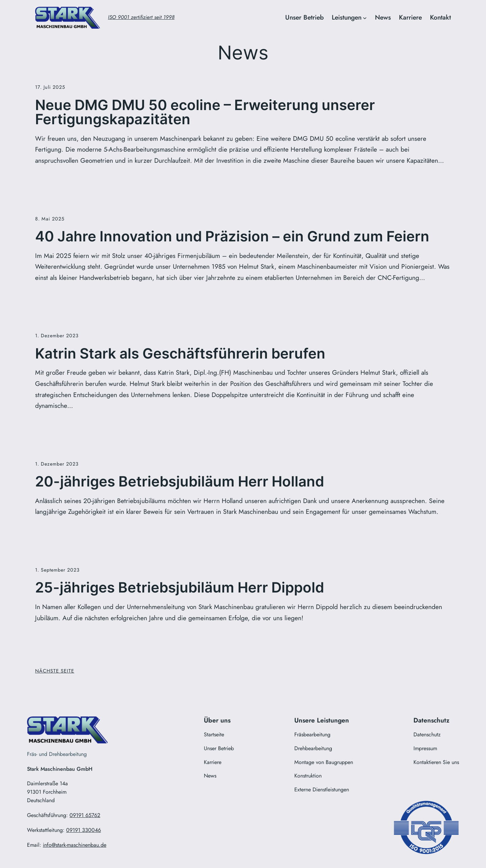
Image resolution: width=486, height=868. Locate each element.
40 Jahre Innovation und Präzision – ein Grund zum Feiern (232, 236)
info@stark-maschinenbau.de (75, 845)
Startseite (214, 734)
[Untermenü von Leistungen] (365, 18)
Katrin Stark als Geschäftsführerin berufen (180, 353)
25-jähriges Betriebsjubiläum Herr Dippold (180, 587)
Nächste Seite (55, 671)
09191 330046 (84, 830)
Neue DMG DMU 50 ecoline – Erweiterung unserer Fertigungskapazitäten (205, 112)
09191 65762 (85, 815)
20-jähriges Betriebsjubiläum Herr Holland (180, 481)
